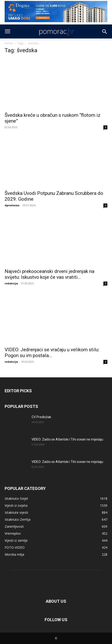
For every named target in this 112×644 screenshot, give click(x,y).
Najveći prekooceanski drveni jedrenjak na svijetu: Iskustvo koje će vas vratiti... (49, 274)
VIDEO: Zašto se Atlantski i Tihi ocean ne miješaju (67, 439)
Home (9, 43)
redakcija (11, 283)
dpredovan (12, 205)
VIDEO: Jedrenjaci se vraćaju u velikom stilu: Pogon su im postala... (52, 353)
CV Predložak (41, 417)
